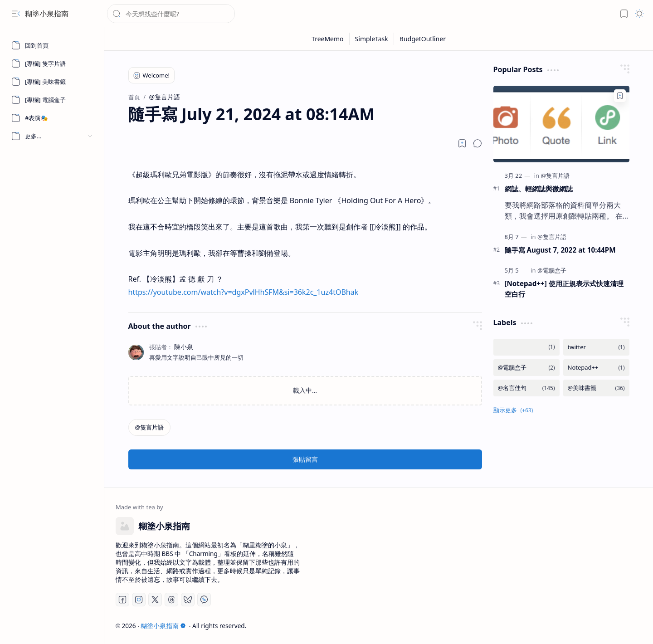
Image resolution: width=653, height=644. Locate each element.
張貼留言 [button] (305, 459)
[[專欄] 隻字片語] (52, 63)
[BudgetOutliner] (423, 39)
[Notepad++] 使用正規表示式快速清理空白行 (564, 289)
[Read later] (462, 143)
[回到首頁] (52, 45)
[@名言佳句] (526, 388)
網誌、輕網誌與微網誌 (539, 189)
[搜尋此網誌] (171, 14)
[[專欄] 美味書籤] (52, 82)
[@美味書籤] (596, 388)
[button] (16, 14)
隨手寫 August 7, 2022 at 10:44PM (560, 250)
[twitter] (596, 347)
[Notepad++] (596, 368)
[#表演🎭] (52, 118)
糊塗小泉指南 (47, 14)
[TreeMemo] (328, 39)
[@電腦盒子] (552, 270)
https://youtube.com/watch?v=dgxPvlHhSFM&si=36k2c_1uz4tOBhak (244, 292)
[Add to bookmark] (620, 96)
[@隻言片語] (150, 427)
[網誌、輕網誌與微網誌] (561, 124)
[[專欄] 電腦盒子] (52, 100)
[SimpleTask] (372, 39)
